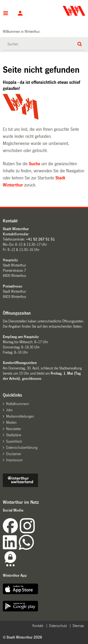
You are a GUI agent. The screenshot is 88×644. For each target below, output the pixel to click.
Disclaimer (14, 454)
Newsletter (14, 429)
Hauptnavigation (6, 14)
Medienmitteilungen (20, 416)
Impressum (14, 460)
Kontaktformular (16, 234)
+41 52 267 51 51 (40, 239)
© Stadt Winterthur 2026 (22, 637)
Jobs (9, 410)
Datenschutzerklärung (22, 447)
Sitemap (78, 626)
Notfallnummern (18, 404)
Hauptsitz (10, 260)
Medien (11, 422)
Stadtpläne (14, 435)
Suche (34, 164)
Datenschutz (58, 626)
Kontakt (38, 626)
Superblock (14, 441)
